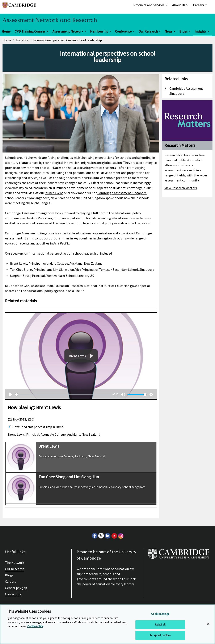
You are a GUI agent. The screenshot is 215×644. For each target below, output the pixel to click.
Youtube (114, 536)
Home (6, 31)
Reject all (160, 625)
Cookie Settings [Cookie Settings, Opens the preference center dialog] (160, 614)
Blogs (184, 31)
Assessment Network (68, 31)
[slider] (63, 395)
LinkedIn (107, 536)
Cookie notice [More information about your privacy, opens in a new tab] (35, 626)
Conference (123, 31)
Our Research (148, 31)
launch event (54, 193)
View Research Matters (181, 188)
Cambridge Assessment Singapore (122, 193)
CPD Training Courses (30, 31)
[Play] (91, 356)
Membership (99, 31)
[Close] (208, 624)
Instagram (121, 536)
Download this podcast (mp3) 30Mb (38, 427)
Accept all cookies (160, 635)
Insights (201, 31)
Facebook (94, 536)
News (168, 31)
